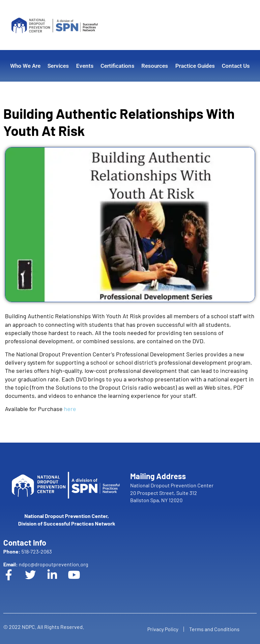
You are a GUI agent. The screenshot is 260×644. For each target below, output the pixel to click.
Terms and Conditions (216, 629)
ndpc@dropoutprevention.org (46, 564)
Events (85, 66)
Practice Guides (195, 66)
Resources (155, 66)
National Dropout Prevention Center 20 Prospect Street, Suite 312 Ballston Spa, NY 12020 (172, 493)
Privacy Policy (161, 629)
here (70, 409)
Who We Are (25, 66)
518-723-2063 (28, 551)
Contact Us (236, 66)
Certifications (117, 66)
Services (58, 66)
